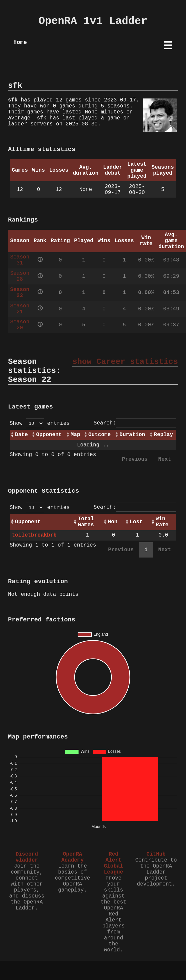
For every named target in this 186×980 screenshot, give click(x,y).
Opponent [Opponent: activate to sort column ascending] (49, 435)
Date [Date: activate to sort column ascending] (21, 435)
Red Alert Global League (114, 863)
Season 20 (20, 325)
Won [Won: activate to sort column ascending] (113, 522)
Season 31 (20, 260)
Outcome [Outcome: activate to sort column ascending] (99, 435)
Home (20, 42)
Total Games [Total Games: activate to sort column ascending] (86, 522)
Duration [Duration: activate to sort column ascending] (132, 435)
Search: (135, 423)
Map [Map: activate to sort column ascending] (75, 435)
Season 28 (20, 276)
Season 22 (20, 293)
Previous (135, 459)
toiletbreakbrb (34, 535)
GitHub (156, 854)
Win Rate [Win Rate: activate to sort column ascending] (162, 522)
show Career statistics (125, 362)
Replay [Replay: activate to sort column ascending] (164, 435)
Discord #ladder (27, 857)
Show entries (40, 423)
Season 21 (20, 309)
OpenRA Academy (72, 857)
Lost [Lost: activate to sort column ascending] (136, 522)
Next (165, 459)
